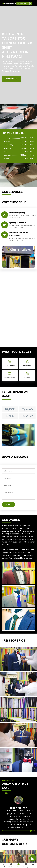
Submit (9, 504)
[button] (11, 79)
